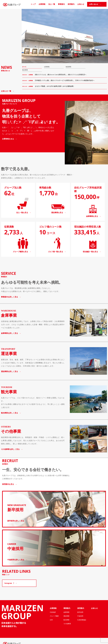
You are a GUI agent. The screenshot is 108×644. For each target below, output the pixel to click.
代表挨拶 (53, 612)
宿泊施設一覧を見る (90, 252)
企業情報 (42, 4)
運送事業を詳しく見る (9, 371)
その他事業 (67, 624)
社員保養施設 (82, 620)
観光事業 (25, 70)
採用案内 (71, 4)
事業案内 (61, 4)
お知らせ (81, 4)
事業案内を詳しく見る (9, 297)
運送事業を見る (57, 213)
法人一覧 (52, 4)
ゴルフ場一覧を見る (55, 252)
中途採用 (80, 616)
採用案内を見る (8, 484)
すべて (24, 67)
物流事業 (68, 67)
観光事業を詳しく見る (9, 413)
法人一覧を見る (22, 213)
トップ (33, 4)
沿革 (51, 620)
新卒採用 (80, 612)
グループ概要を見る (20, 252)
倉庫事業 (66, 612)
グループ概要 (54, 616)
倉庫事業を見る (92, 216)
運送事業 (66, 616)
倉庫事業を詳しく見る (9, 333)
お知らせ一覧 (6, 91)
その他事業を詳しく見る (10, 449)
